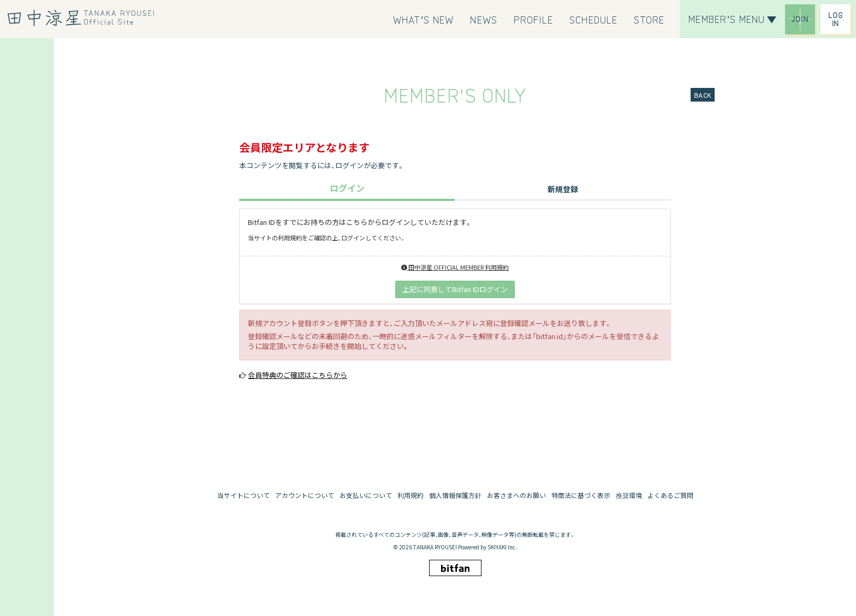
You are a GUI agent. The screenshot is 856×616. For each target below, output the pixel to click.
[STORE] (649, 19)
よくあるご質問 (670, 495)
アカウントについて (305, 495)
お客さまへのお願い (516, 495)
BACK (703, 95)
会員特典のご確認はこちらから (298, 375)
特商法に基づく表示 (581, 495)
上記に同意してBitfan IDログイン (455, 289)
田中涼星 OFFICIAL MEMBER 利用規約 (455, 267)
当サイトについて (243, 495)
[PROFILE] (534, 19)
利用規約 (411, 495)
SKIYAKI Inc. (502, 547)
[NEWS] (483, 19)
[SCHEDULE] (593, 19)
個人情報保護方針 (455, 495)
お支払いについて (366, 495)
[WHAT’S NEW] (424, 19)
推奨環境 (629, 495)
